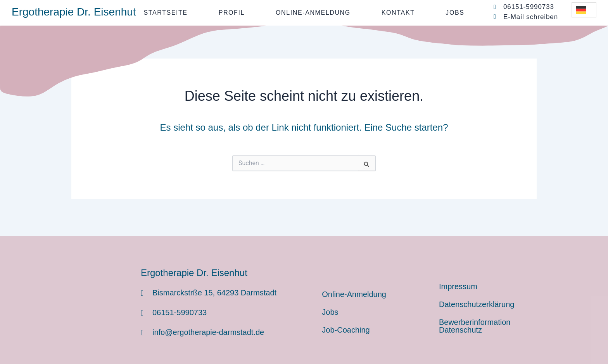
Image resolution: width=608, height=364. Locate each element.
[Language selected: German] (584, 10)
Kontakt (398, 13)
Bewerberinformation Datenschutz (475, 326)
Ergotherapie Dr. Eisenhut (74, 12)
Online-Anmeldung (313, 13)
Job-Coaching (346, 330)
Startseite (165, 13)
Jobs (455, 13)
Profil (232, 13)
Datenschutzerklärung (477, 304)
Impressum (458, 286)
